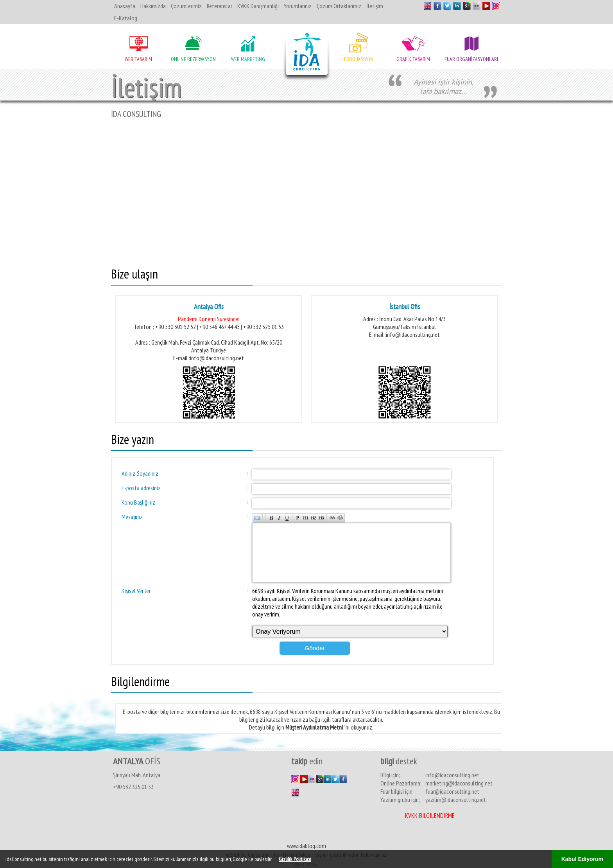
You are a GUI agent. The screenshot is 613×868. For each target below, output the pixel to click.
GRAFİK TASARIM (413, 59)
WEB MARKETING (248, 59)
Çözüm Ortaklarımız (339, 6)
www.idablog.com (306, 845)
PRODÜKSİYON (359, 59)
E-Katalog (126, 18)
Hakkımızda (153, 6)
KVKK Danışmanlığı (258, 6)
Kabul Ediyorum (582, 859)
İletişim (375, 6)
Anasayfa (125, 6)
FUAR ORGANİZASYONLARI (471, 59)
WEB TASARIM (138, 59)
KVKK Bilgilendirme (430, 815)
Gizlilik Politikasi (295, 859)
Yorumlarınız (298, 6)
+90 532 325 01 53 (133, 786)
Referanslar (220, 6)
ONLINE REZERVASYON (193, 59)
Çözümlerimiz (186, 6)
